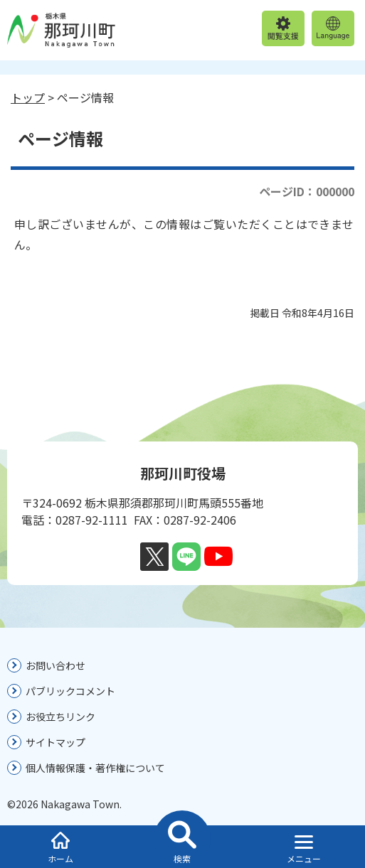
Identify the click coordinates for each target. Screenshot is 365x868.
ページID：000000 (307, 191)
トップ (28, 97)
